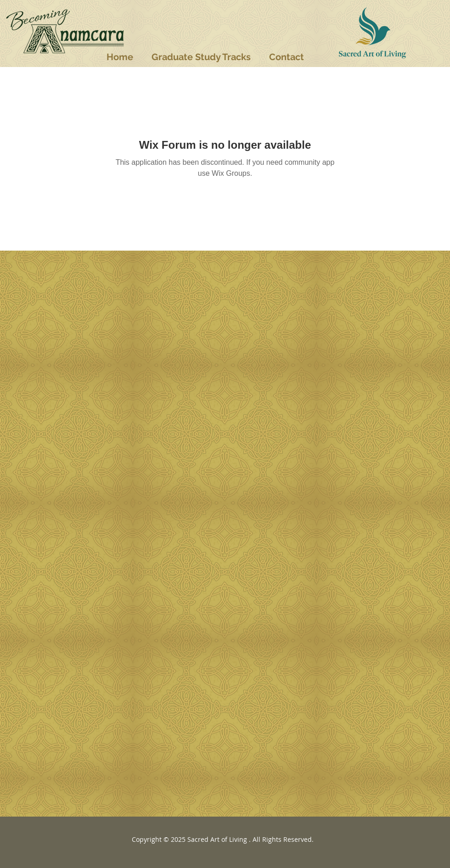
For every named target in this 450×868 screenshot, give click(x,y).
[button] (201, 57)
